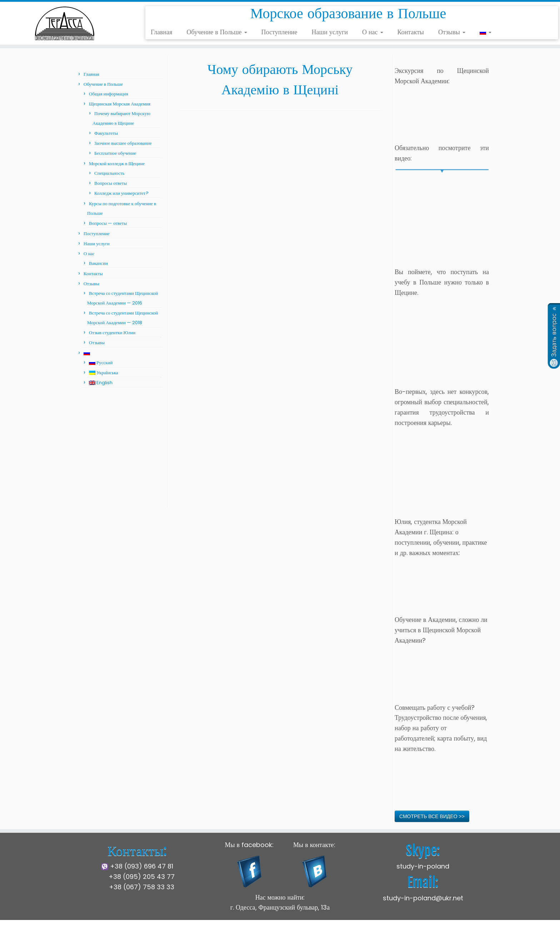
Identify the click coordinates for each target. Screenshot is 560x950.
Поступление (279, 32)
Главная (161, 32)
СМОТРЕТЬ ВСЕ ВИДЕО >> (432, 816)
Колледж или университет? (121, 193)
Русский (101, 363)
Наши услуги (330, 32)
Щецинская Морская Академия (120, 104)
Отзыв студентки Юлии (112, 333)
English (101, 383)
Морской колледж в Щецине (117, 164)
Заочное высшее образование (123, 143)
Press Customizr (337, 939)
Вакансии (98, 263)
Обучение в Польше (217, 32)
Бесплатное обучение (115, 153)
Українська (104, 373)
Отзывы (452, 32)
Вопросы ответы (111, 183)
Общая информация (109, 94)
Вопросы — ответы (108, 223)
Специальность (109, 173)
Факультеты (106, 133)
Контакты (411, 32)
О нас (373, 32)
